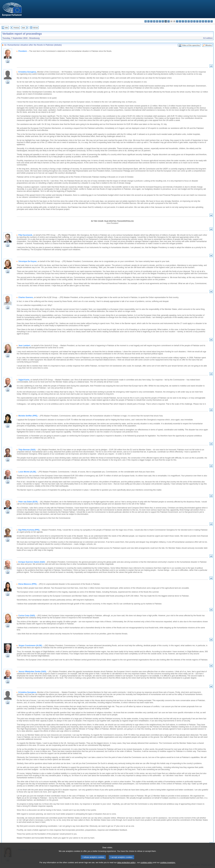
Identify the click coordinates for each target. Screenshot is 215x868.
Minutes (209, 45)
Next (24, 28)
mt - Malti (189, 21)
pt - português (197, 21)
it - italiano (177, 21)
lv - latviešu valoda (180, 21)
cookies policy (147, 866)
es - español (148, 21)
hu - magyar (186, 21)
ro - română (200, 21)
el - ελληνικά (163, 21)
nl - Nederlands (192, 21)
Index (6, 28)
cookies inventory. (168, 866)
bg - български (146, 21)
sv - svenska (212, 21)
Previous (16, 28)
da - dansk (154, 21)
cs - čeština (151, 21)
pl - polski (194, 21)
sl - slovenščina (206, 21)
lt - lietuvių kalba (183, 21)
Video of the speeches (191, 45)
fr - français (169, 21)
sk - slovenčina (203, 21)
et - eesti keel (160, 21)
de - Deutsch (157, 21)
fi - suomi (209, 21)
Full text (35, 28)
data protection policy (126, 866)
